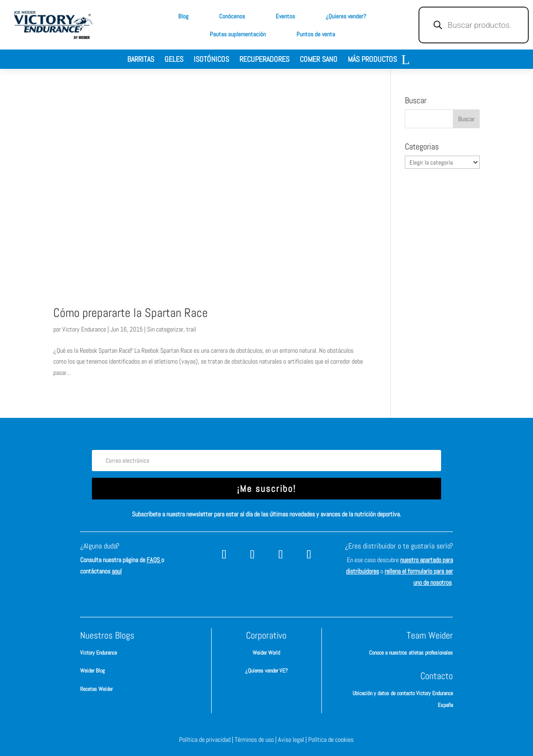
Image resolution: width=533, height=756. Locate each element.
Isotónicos (211, 60)
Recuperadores (264, 60)
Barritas (141, 60)
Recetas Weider (96, 689)
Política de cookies (331, 739)
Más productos (372, 60)
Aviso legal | (293, 739)
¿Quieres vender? (346, 16)
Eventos (285, 16)
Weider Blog (92, 671)
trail (191, 329)
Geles (174, 60)
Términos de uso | (256, 739)
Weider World (266, 653)
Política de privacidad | (207, 739)
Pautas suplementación (238, 34)
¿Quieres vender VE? (266, 671)
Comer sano (319, 60)
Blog (183, 16)
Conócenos (232, 16)
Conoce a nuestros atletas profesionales (411, 653)
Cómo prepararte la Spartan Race (131, 313)
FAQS (154, 560)
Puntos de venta (316, 34)
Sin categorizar (165, 329)
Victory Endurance (84, 329)
